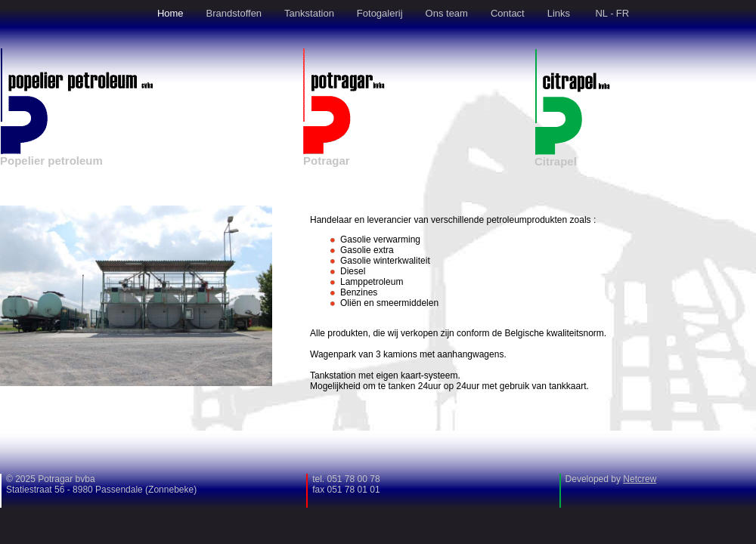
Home (170, 13)
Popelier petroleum (51, 161)
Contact (508, 13)
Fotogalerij (380, 13)
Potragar (327, 161)
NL (601, 13)
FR (623, 13)
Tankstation (309, 13)
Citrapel (556, 161)
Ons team (447, 13)
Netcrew (640, 479)
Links (559, 13)
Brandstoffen (234, 13)
